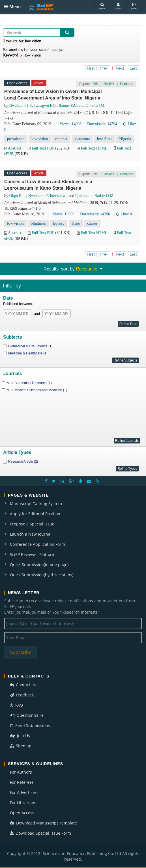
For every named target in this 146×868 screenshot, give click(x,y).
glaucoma (82, 139)
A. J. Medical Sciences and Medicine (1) (37, 390)
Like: (124, 214)
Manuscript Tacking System (36, 504)
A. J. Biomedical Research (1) (29, 383)
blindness (38, 223)
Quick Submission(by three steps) (42, 575)
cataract (61, 139)
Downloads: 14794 (102, 124)
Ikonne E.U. (68, 106)
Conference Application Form (37, 544)
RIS (95, 84)
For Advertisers (24, 792)
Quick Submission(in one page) (39, 565)
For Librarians (23, 803)
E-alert (134, 6)
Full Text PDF (43, 148)
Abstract (15, 148)
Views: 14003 (71, 124)
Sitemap (21, 746)
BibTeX (109, 84)
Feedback (22, 695)
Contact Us (23, 685)
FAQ (16, 705)
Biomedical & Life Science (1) (30, 346)
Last (133, 68)
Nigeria (125, 139)
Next (120, 68)
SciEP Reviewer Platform (33, 554)
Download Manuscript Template (43, 823)
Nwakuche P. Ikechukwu (48, 196)
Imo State (104, 139)
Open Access (22, 813)
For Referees (22, 782)
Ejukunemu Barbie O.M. (95, 196)
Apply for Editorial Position (35, 514)
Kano (76, 223)
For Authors (21, 772)
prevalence (16, 139)
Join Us (20, 736)
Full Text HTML (94, 148)
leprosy (59, 223)
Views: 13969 (64, 214)
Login (118, 6)
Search (102, 6)
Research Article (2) (23, 462)
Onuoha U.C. (96, 106)
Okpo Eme (18, 196)
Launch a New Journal (31, 534)
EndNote (127, 84)
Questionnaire (27, 715)
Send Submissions (30, 725)
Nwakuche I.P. (21, 106)
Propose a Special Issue (32, 524)
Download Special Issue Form (40, 833)
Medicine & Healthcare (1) (28, 353)
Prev (104, 68)
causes (92, 223)
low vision (40, 139)
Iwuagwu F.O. (45, 106)
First (91, 68)
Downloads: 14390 (95, 214)
